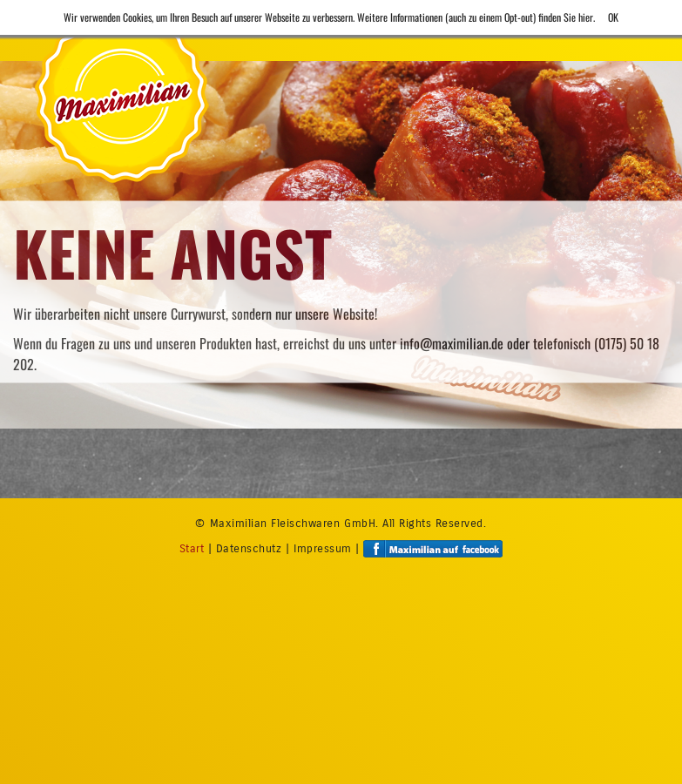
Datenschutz (249, 548)
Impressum (323, 548)
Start (192, 548)
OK (613, 17)
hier (586, 17)
